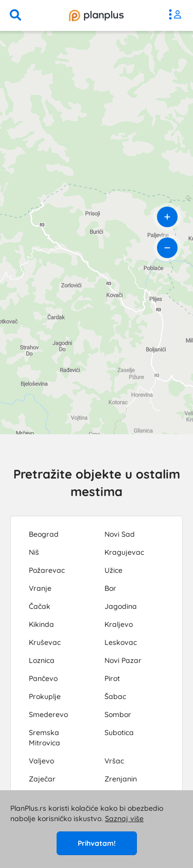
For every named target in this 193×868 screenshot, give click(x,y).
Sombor (118, 714)
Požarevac (47, 570)
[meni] (178, 15)
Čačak (40, 606)
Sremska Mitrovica (45, 738)
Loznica (42, 660)
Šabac (115, 696)
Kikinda (41, 624)
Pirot (112, 678)
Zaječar (42, 779)
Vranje (40, 588)
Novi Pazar (123, 660)
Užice (113, 570)
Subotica (119, 733)
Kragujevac (124, 552)
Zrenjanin (121, 779)
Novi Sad (120, 534)
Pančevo (43, 678)
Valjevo (41, 761)
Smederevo (48, 714)
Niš (34, 552)
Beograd (44, 534)
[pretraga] (15, 15)
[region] (97, 233)
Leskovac (121, 642)
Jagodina (121, 606)
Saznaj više (124, 819)
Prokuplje (45, 696)
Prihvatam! (97, 843)
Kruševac (45, 642)
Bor (110, 588)
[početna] (96, 15)
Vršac (114, 761)
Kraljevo (119, 624)
